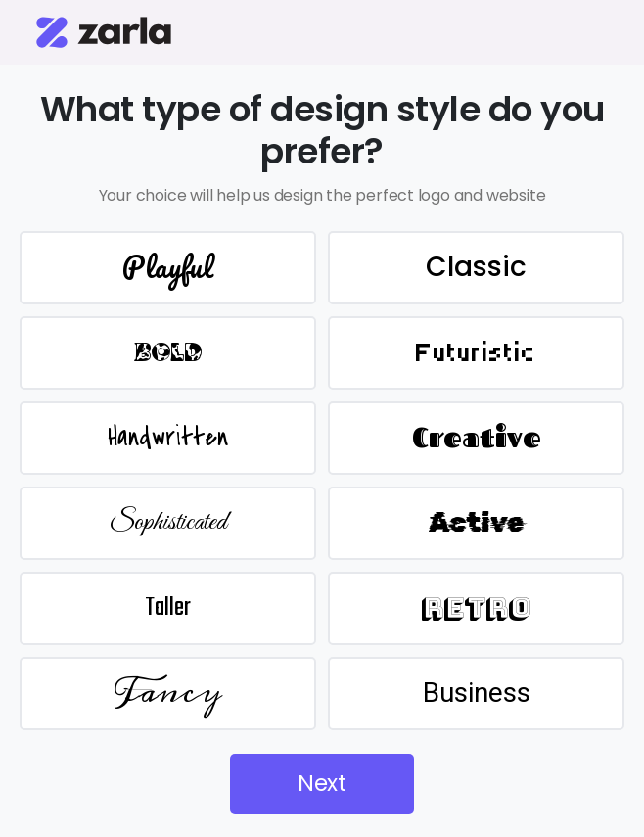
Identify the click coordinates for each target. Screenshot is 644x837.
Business (477, 693)
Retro (476, 607)
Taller (168, 608)
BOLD (168, 352)
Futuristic (476, 352)
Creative (477, 437)
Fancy (168, 693)
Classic (476, 267)
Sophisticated (168, 522)
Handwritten (168, 438)
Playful (168, 267)
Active (476, 522)
